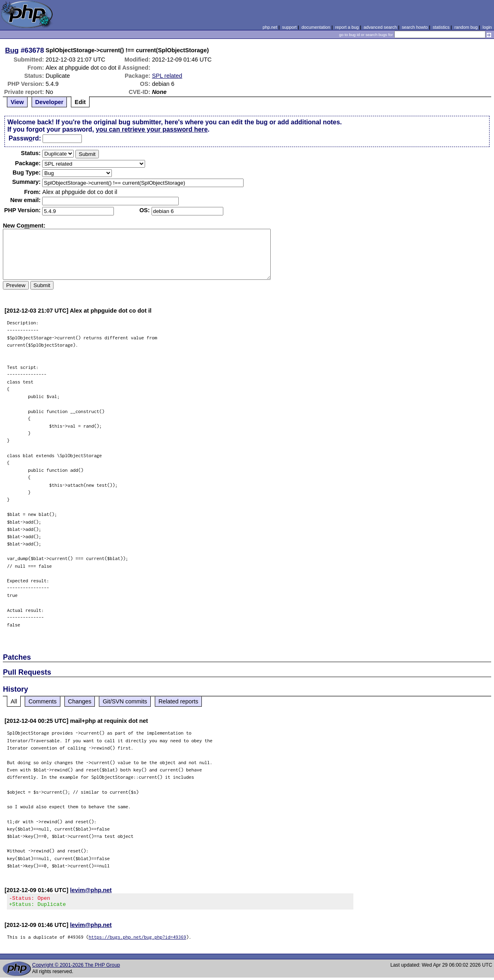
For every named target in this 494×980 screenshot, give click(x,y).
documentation (316, 27)
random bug (466, 27)
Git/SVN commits (125, 701)
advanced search (380, 27)
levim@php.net (91, 890)
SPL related (167, 76)
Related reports (178, 701)
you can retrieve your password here (152, 129)
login (487, 27)
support (289, 27)
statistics (441, 27)
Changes (80, 701)
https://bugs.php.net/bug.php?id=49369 (138, 939)
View (17, 102)
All (14, 701)
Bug (12, 50)
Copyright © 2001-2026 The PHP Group (76, 967)
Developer (49, 102)
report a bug (347, 27)
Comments (43, 701)
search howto (415, 27)
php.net (270, 27)
